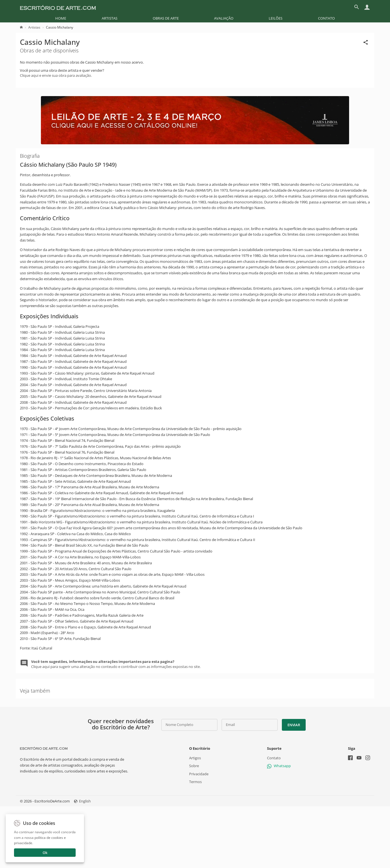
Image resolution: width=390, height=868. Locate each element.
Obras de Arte (166, 18)
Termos (195, 782)
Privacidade (199, 774)
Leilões (276, 18)
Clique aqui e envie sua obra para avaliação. (56, 75)
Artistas (110, 18)
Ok (45, 853)
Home (61, 18)
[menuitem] (61, 18)
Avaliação (224, 18)
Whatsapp (279, 766)
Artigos (195, 758)
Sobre (194, 766)
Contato (326, 18)
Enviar (294, 725)
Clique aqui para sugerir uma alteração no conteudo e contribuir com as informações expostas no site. (116, 664)
